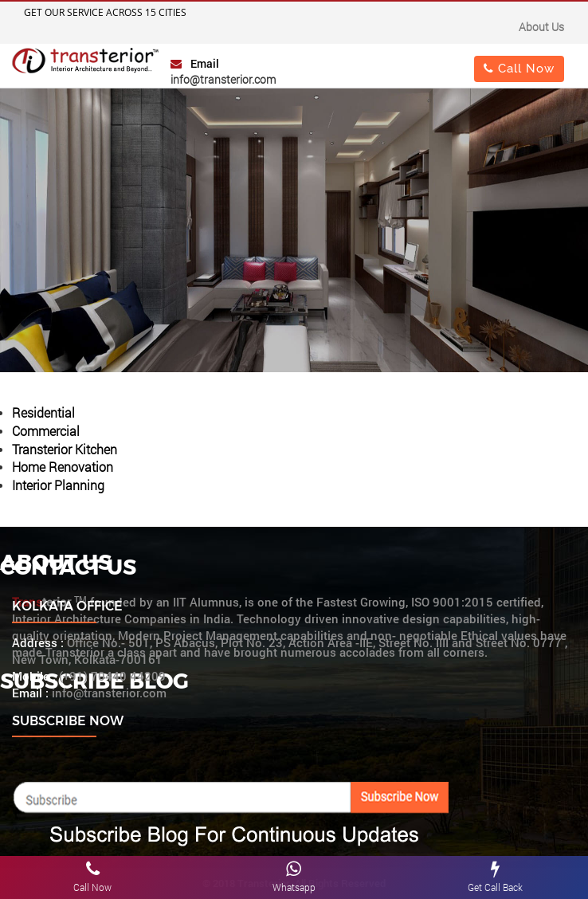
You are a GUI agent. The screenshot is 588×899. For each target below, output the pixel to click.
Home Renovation (63, 467)
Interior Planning (58, 485)
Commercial (46, 431)
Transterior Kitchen (65, 449)
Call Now (519, 68)
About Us (541, 27)
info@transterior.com (223, 79)
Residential (43, 412)
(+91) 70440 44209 (112, 676)
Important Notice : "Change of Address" (159, 29)
